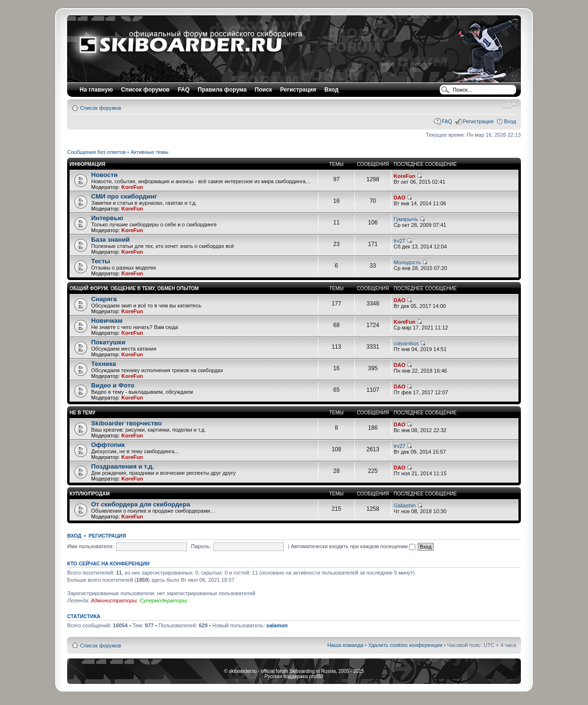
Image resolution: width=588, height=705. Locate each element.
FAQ (447, 121)
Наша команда (345, 645)
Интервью (107, 218)
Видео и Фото (113, 385)
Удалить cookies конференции (406, 645)
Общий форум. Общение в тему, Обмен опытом (134, 288)
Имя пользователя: (90, 546)
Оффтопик (108, 445)
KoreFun (132, 187)
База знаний (110, 240)
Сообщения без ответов (96, 152)
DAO (400, 198)
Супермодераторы (163, 600)
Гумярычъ (406, 219)
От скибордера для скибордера (141, 504)
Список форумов (101, 108)
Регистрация (298, 90)
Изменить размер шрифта (509, 106)
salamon (277, 625)
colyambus (406, 343)
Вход (510, 121)
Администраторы (113, 600)
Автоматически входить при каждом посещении (353, 546)
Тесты (101, 261)
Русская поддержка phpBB (294, 676)
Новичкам (107, 321)
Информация (88, 164)
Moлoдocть (407, 262)
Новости (104, 175)
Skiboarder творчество (126, 423)
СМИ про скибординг (124, 196)
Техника (104, 364)
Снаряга (104, 299)
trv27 (400, 241)
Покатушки (108, 342)
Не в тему (82, 413)
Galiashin (405, 505)
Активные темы (149, 152)
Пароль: (201, 546)
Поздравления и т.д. (123, 466)
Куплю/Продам (90, 494)
